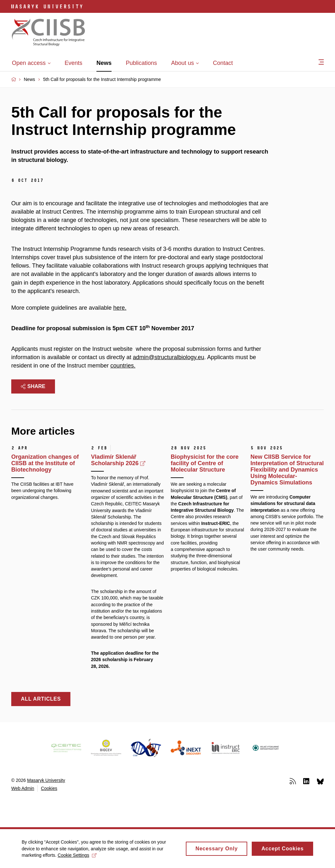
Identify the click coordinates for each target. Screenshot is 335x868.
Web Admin (23, 788)
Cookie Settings (78, 858)
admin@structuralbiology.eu (168, 357)
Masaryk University (46, 780)
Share (33, 386)
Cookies (49, 788)
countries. (123, 366)
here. (120, 308)
